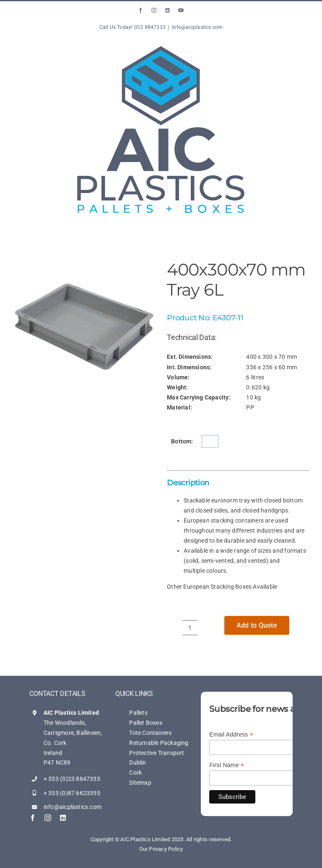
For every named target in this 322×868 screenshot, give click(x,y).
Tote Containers (150, 733)
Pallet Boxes (146, 723)
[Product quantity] (190, 628)
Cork (135, 773)
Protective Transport (157, 753)
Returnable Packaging (159, 743)
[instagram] (48, 818)
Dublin (138, 762)
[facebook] (33, 818)
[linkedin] (63, 818)
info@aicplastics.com (197, 27)
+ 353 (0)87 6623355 (72, 793)
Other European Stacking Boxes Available (222, 587)
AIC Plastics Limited (71, 713)
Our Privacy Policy (161, 849)
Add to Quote (257, 625)
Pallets (138, 713)
